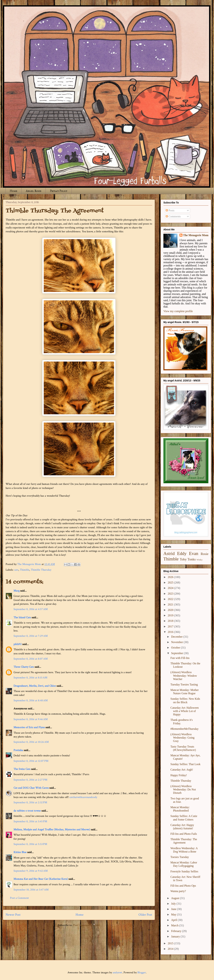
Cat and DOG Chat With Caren (31, 788)
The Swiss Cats (22, 769)
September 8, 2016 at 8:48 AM (31, 700)
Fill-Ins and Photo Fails (184, 834)
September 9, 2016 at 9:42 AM (31, 871)
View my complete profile (178, 311)
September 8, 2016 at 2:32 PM (30, 802)
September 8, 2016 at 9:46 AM (31, 719)
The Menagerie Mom (196, 235)
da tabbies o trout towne (27, 811)
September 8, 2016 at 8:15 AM (30, 678)
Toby (183, 559)
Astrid (169, 553)
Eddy (182, 553)
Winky (200, 560)
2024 (171, 588)
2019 (171, 615)
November (177, 642)
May (174, 914)
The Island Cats (22, 617)
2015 (171, 943)
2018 (171, 621)
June (174, 909)
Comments (173, 216)
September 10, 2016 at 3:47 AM (31, 890)
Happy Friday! (179, 775)
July (174, 904)
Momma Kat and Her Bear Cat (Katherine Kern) (41, 879)
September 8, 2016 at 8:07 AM (31, 659)
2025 (171, 582)
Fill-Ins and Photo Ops (183, 886)
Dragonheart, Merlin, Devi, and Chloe (35, 686)
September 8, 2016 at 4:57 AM (31, 609)
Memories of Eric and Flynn (29, 727)
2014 (171, 949)
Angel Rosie (34, 191)
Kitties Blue (20, 852)
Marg (17, 591)
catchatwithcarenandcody (83, 797)
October (176, 648)
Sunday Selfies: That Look (185, 764)
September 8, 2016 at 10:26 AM (31, 742)
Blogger (142, 973)
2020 (171, 610)
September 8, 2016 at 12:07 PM (31, 761)
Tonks (192, 559)
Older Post (145, 915)
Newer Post (13, 915)
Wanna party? (178, 891)
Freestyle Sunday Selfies (184, 871)
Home (14, 191)
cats (16, 570)
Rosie (205, 554)
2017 (171, 626)
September (177, 653)
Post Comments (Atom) (87, 925)
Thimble (25, 570)
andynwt (117, 973)
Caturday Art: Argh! (182, 770)
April (174, 920)
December (177, 637)
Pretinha (18, 750)
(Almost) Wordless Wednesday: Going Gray (182, 738)
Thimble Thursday (41, 570)
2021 (171, 604)
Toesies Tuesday (180, 857)
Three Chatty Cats (24, 667)
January (176, 936)
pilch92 (18, 644)
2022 (171, 599)
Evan (194, 553)
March (175, 925)
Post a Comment (19, 898)
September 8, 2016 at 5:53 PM (30, 844)
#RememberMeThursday (184, 729)
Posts (170, 210)
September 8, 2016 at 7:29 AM (31, 636)
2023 (171, 594)
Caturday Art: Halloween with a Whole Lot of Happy (185, 711)
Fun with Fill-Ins (180, 658)
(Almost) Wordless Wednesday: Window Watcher (184, 676)
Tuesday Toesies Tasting (184, 684)
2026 (171, 577)
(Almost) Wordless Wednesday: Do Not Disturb (183, 789)
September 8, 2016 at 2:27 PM (30, 780)
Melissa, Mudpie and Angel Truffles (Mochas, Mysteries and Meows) (52, 830)
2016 (171, 632)
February (177, 931)
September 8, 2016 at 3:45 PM (30, 821)
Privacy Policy (59, 191)
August (176, 898)
